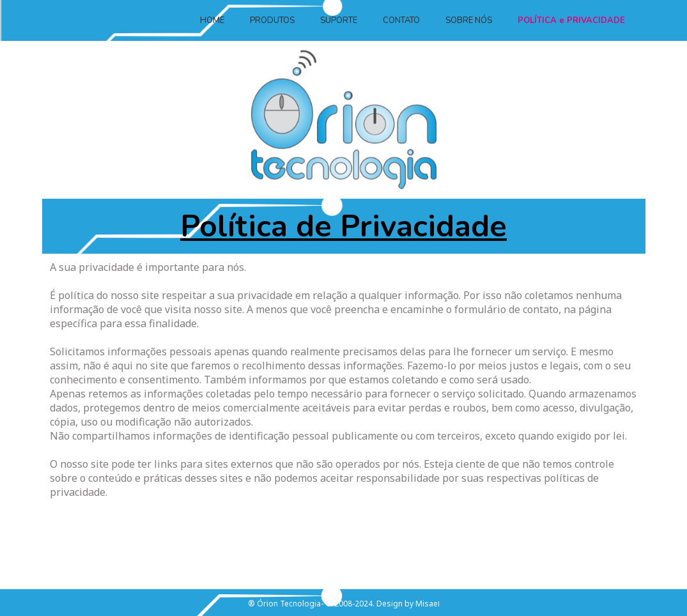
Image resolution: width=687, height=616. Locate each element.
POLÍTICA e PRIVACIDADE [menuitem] (571, 20)
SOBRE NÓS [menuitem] (469, 20)
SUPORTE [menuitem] (339, 20)
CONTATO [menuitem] (401, 20)
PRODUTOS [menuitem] (272, 20)
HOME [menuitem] (212, 20)
